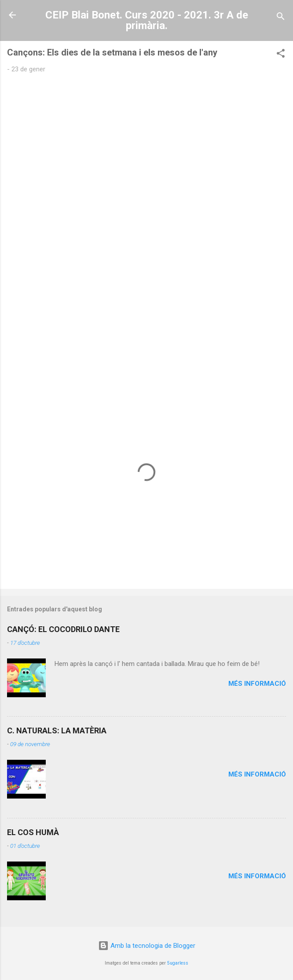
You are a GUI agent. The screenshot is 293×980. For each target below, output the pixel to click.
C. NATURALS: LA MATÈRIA (57, 730)
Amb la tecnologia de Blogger (147, 946)
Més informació (257, 684)
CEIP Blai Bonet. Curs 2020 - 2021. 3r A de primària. (147, 20)
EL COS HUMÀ (33, 832)
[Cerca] (281, 18)
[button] (281, 55)
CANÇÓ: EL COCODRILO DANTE (63, 629)
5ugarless (178, 963)
